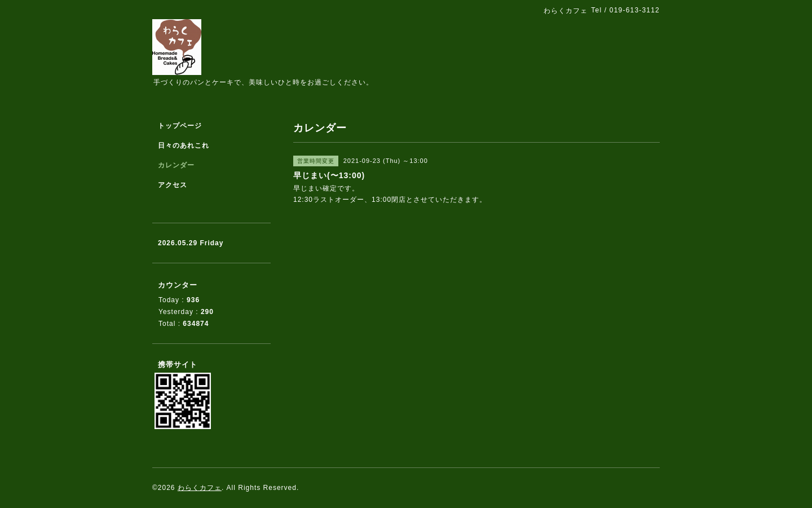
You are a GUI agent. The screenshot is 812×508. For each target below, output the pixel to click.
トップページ (180, 126)
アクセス (173, 185)
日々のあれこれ (184, 145)
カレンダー (176, 165)
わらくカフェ (200, 488)
